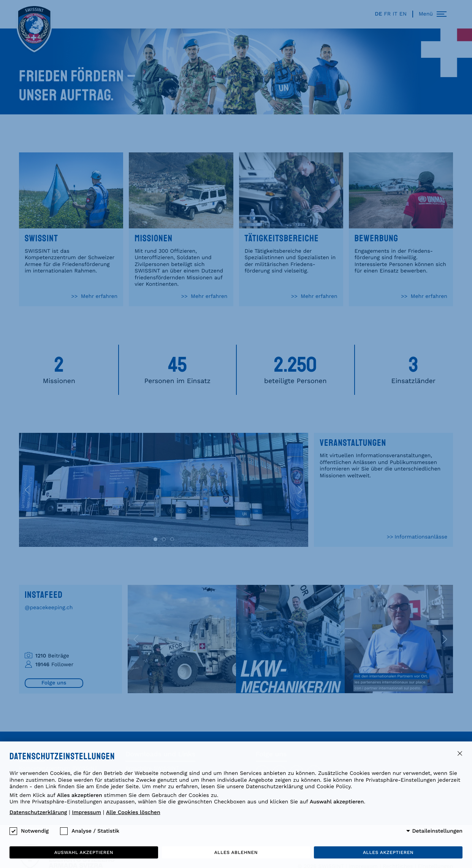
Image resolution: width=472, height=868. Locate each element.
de (378, 14)
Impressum (86, 813)
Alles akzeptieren (388, 852)
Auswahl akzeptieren (84, 852)
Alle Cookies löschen (133, 813)
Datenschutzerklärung (38, 813)
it (395, 14)
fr (387, 14)
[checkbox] (13, 831)
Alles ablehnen (236, 852)
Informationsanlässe (421, 537)
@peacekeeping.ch (49, 608)
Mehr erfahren (98, 297)
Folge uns (54, 683)
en (403, 14)
